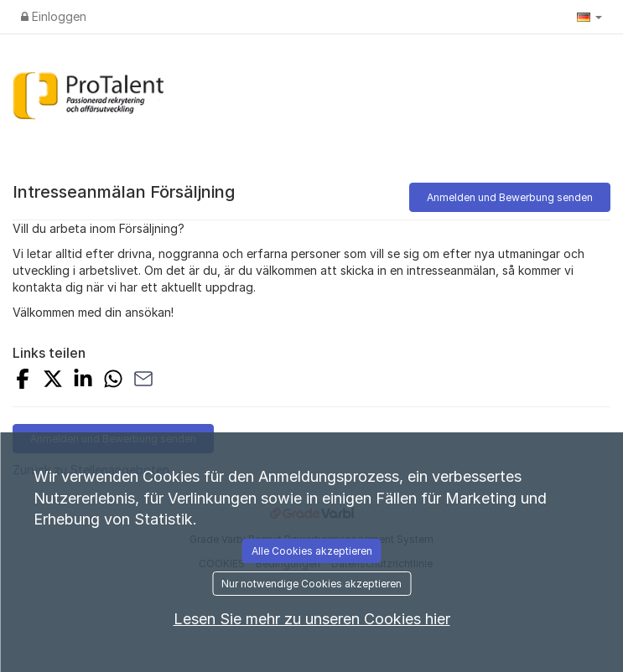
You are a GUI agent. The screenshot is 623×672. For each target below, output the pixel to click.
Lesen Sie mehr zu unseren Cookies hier (312, 619)
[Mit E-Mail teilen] (143, 381)
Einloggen (54, 16)
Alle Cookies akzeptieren (312, 551)
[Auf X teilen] (53, 381)
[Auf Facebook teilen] (23, 381)
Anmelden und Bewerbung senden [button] (510, 197)
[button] (589, 17)
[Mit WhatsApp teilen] (113, 381)
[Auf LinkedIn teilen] (83, 381)
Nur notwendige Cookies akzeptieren (311, 584)
